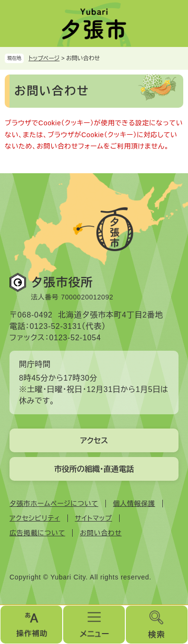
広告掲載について (37, 533)
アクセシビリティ (35, 518)
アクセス (94, 441)
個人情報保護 (134, 504)
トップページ (44, 58)
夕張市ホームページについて (54, 504)
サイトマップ (94, 518)
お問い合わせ (101, 533)
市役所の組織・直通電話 (94, 469)
